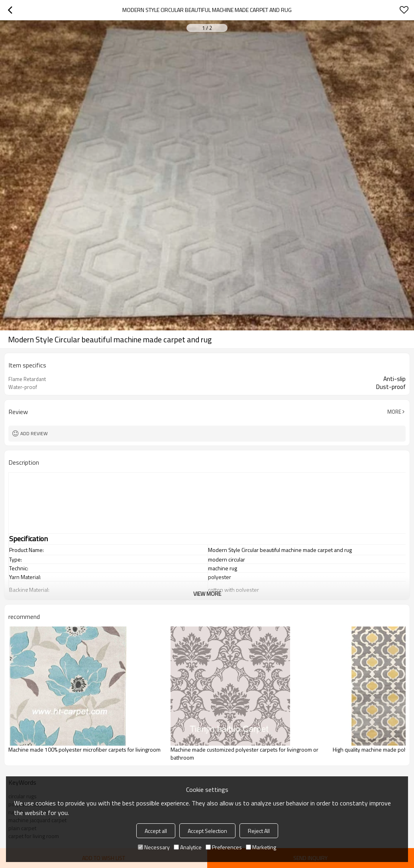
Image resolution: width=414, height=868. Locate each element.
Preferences (224, 847)
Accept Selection (207, 831)
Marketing (261, 847)
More (394, 412)
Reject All (259, 831)
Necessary (154, 847)
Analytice (188, 847)
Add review (34, 433)
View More (207, 594)
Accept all (156, 831)
